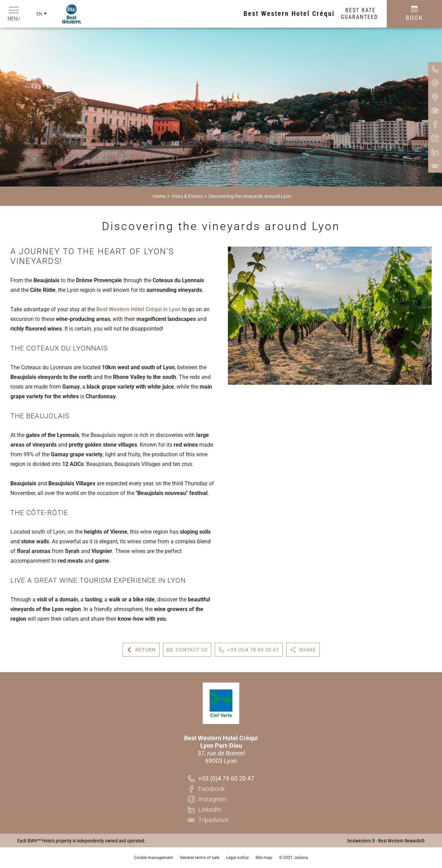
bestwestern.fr (361, 841)
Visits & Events (187, 196)
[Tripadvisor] (221, 820)
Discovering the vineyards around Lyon (250, 196)
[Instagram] (221, 799)
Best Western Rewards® (401, 841)
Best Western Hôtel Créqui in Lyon (138, 309)
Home (159, 196)
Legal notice (237, 858)
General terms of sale (200, 858)
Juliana (301, 858)
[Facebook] (221, 789)
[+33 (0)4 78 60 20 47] (221, 779)
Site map (264, 858)
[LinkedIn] (221, 810)
